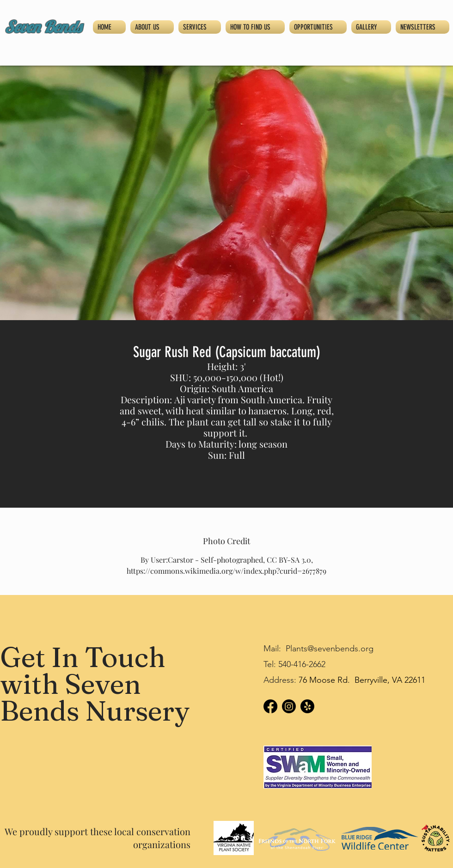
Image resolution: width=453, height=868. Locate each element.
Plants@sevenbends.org (330, 649)
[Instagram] (289, 706)
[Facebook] (270, 706)
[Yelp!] (307, 706)
